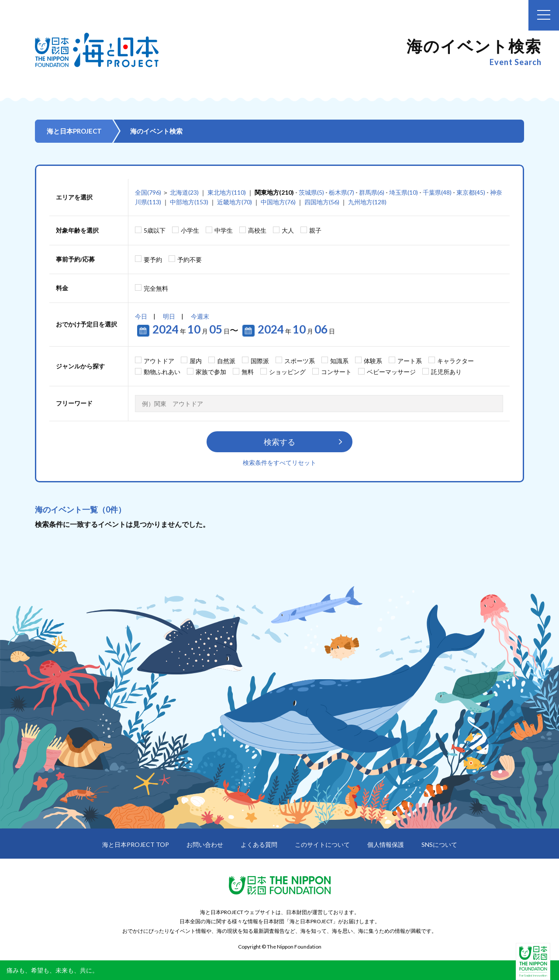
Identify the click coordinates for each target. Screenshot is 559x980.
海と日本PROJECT (74, 131)
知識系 (339, 361)
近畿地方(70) (235, 202)
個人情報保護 (386, 844)
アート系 (410, 361)
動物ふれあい (162, 372)
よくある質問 (259, 844)
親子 (315, 230)
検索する (279, 442)
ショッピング (287, 372)
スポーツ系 (300, 361)
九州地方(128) (367, 202)
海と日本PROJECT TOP (136, 844)
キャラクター (455, 361)
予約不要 (190, 260)
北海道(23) (184, 192)
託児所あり (446, 372)
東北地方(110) (227, 192)
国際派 (260, 361)
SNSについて (439, 844)
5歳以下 (155, 230)
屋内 (196, 361)
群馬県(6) (372, 192)
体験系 (373, 361)
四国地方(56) (322, 202)
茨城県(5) (311, 192)
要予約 (153, 260)
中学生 (224, 230)
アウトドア (159, 361)
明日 (169, 316)
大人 (288, 230)
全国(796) (148, 192)
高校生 (257, 230)
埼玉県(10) (404, 192)
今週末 (200, 316)
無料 (248, 372)
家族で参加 (211, 372)
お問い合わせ (205, 844)
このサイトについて (322, 844)
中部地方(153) (189, 202)
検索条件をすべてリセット (279, 462)
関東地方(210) (274, 192)
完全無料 (156, 288)
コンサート (336, 372)
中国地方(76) (278, 202)
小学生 (190, 230)
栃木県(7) (342, 192)
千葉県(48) (437, 192)
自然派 (226, 361)
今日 (141, 316)
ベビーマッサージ (391, 372)
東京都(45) (471, 192)
